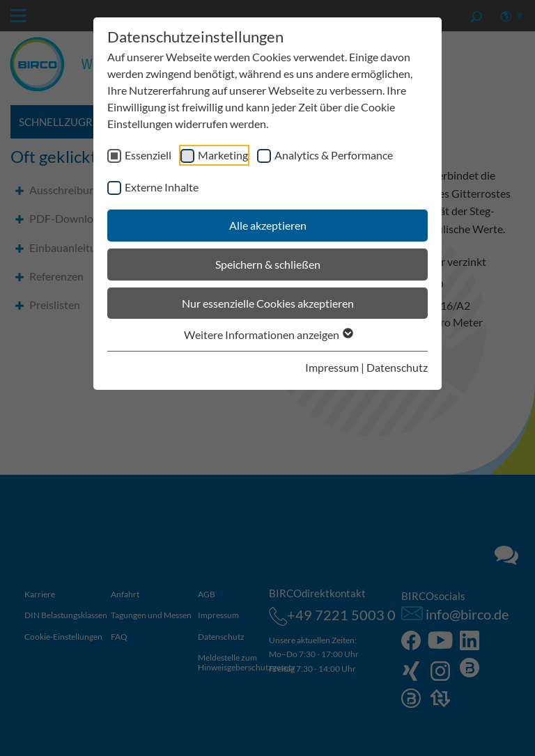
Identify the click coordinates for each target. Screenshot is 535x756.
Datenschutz (397, 367)
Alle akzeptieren (268, 225)
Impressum (332, 367)
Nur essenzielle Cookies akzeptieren (268, 303)
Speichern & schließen (268, 264)
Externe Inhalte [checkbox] (162, 187)
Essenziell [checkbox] (148, 155)
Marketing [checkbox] (223, 155)
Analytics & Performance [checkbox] (334, 155)
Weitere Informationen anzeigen (268, 334)
